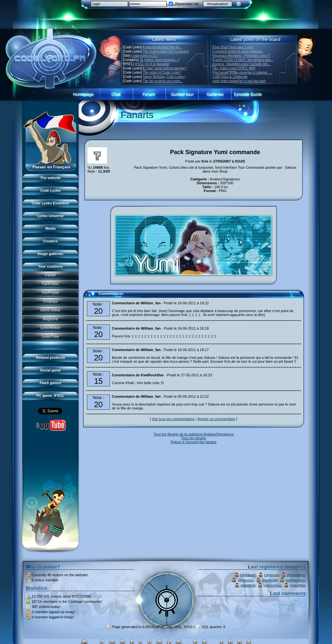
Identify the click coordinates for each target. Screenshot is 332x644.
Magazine (51, 319)
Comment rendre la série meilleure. (238, 51)
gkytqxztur (246, 580)
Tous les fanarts (193, 438)
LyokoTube (51, 336)
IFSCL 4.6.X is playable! (152, 64)
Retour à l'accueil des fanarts (194, 442)
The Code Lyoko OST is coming (166, 51)
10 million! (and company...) (159, 60)
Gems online (51, 310)
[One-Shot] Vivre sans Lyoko (233, 47)
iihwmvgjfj (270, 580)
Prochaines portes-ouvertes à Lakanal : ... (242, 73)
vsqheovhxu (295, 580)
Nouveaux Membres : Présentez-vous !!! (241, 56)
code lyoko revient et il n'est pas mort (239, 81)
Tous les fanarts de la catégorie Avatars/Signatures (193, 434)
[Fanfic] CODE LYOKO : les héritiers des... (243, 60)
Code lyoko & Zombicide (230, 77)
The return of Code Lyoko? (162, 73)
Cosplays (50, 301)
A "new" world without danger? (165, 68)
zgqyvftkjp (298, 585)
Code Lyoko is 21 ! (145, 56)
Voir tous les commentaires (173, 419)
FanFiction (50, 284)
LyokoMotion (51, 328)
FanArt (50, 275)
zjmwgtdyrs (296, 575)
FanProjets (50, 293)
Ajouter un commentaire (216, 419)
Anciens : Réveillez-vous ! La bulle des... (242, 64)
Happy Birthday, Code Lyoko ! (164, 77)
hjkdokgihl (248, 575)
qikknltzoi (248, 585)
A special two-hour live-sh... (162, 47)
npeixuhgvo (273, 585)
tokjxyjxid (272, 575)
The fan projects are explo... (163, 81)
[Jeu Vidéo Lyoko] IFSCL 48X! (234, 68)
